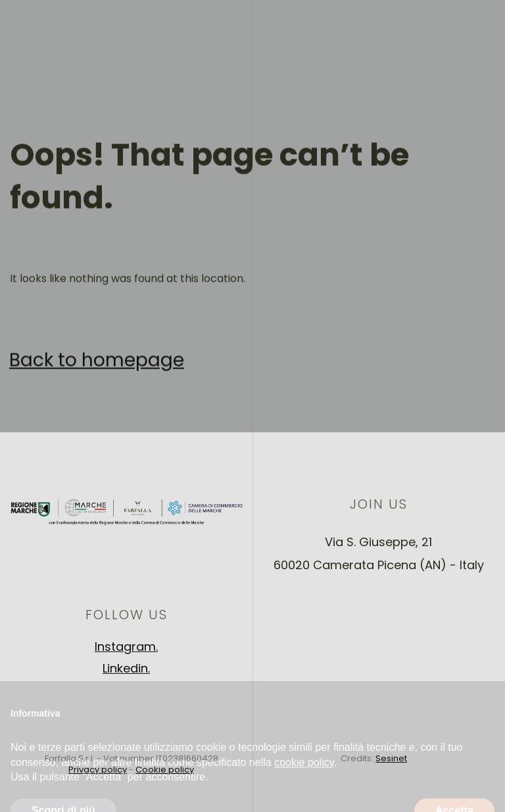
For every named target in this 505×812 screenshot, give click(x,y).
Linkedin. (126, 668)
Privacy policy (98, 770)
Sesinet (391, 758)
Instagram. (126, 647)
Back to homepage (97, 368)
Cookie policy (165, 770)
